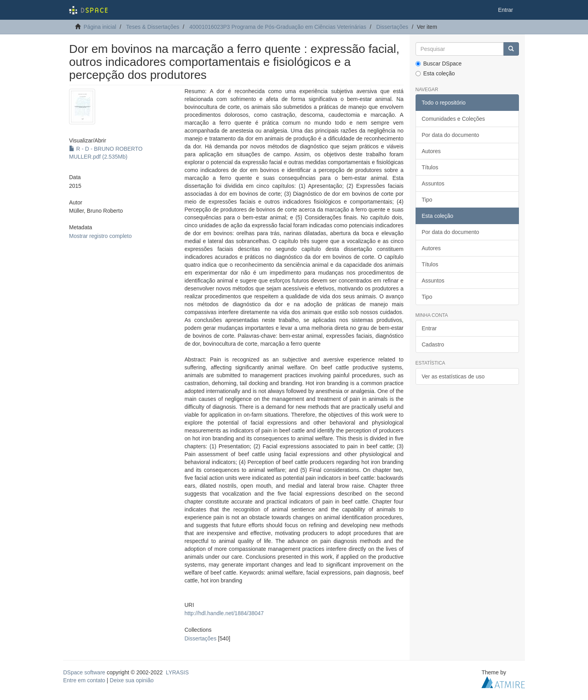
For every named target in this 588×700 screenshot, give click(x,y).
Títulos (430, 167)
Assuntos (433, 183)
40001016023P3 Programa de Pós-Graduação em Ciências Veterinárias (278, 27)
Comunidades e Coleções (453, 119)
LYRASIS (177, 672)
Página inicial (100, 27)
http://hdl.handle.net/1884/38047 (224, 613)
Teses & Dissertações (153, 27)
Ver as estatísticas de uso (453, 376)
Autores (431, 151)
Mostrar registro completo (100, 236)
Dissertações (392, 27)
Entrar (429, 328)
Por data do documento (451, 135)
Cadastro (433, 344)
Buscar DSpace (439, 64)
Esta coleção (435, 73)
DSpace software (84, 672)
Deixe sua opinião (132, 680)
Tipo (427, 200)
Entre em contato (84, 680)
